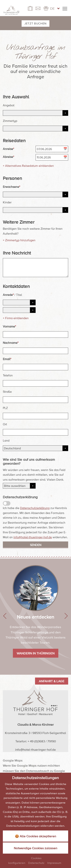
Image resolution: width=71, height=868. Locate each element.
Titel (19, 295)
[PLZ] (35, 416)
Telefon (8, 375)
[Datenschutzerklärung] (7, 503)
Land (6, 440)
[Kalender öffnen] (66, 149)
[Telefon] (35, 383)
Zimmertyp (10, 121)
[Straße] (35, 400)
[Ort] (35, 432)
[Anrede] (19, 302)
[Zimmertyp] (35, 128)
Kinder (7, 202)
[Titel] (19, 310)
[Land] (35, 448)
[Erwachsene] (35, 194)
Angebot (9, 105)
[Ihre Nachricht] (35, 268)
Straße (7, 392)
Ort (5, 424)
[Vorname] (35, 335)
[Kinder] (35, 210)
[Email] (35, 367)
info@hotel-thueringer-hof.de (33, 537)
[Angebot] (35, 113)
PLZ (5, 408)
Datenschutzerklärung (35, 508)
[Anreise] (52, 149)
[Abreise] (52, 157)
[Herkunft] (19, 486)
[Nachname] (35, 351)
